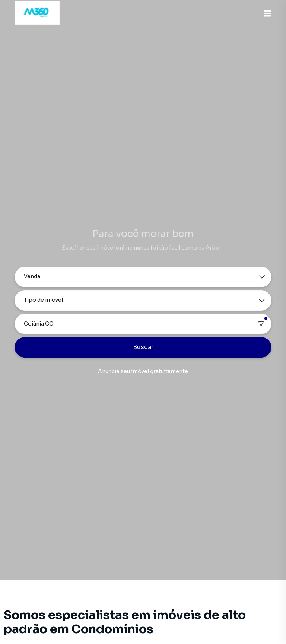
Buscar (143, 347)
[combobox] (143, 324)
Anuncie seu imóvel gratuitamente (143, 371)
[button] (267, 13)
